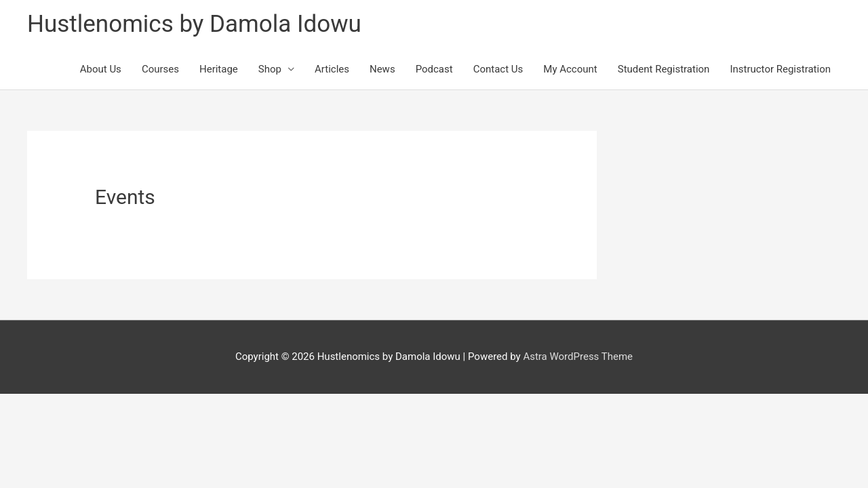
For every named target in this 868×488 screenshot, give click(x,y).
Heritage (219, 69)
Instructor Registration (780, 69)
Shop (270, 69)
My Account (570, 69)
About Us (101, 69)
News (382, 69)
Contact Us (498, 69)
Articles (332, 69)
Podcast (434, 69)
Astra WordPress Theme (578, 357)
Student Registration (664, 69)
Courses (160, 69)
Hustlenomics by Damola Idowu (194, 24)
